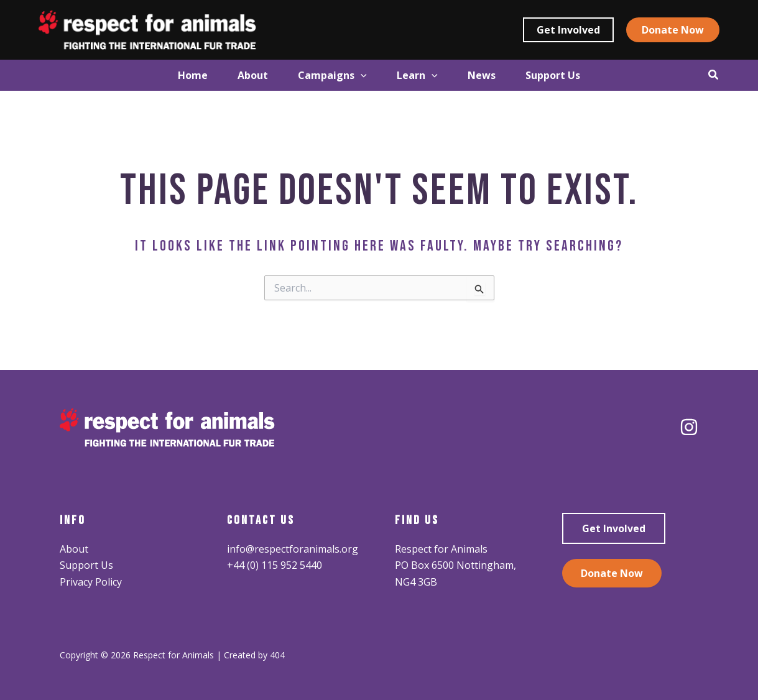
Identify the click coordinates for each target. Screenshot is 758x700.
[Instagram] (689, 427)
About (74, 549)
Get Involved (614, 528)
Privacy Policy (91, 582)
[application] (357, 75)
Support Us (86, 565)
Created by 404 (254, 655)
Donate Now (612, 573)
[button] (568, 30)
